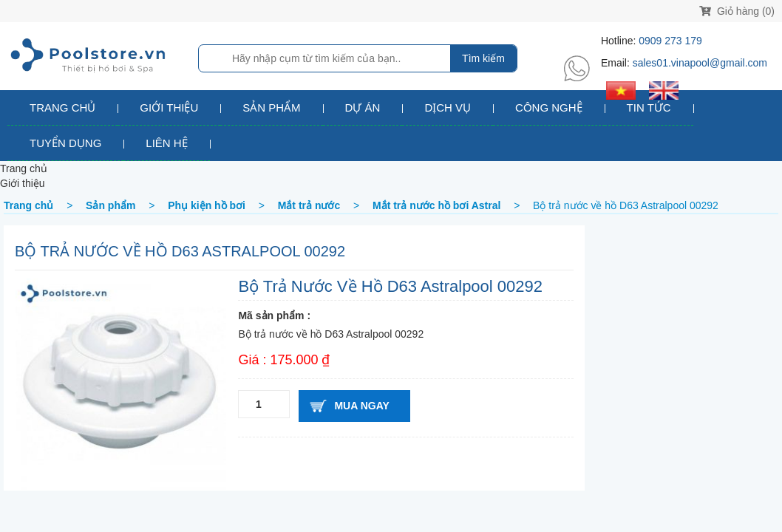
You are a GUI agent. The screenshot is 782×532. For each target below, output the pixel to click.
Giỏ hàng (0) (737, 11)
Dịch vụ (448, 108)
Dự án (363, 108)
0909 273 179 (670, 41)
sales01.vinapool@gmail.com (700, 63)
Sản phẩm (271, 108)
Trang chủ (62, 108)
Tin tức (649, 108)
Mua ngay (361, 406)
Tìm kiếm (483, 58)
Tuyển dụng (65, 143)
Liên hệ (166, 143)
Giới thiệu (169, 108)
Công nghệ (549, 108)
